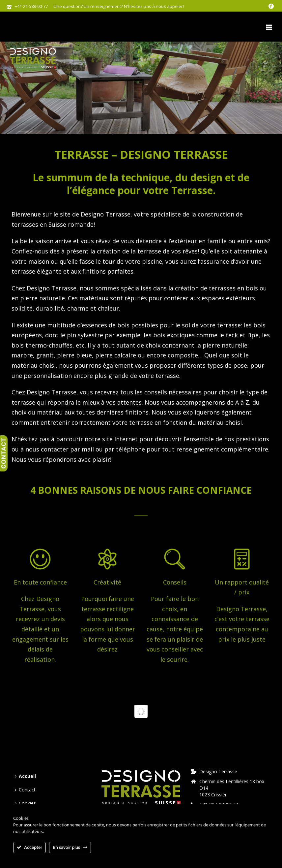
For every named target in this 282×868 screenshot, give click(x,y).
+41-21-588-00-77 (31, 6)
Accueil (25, 776)
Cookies (25, 803)
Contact (25, 790)
